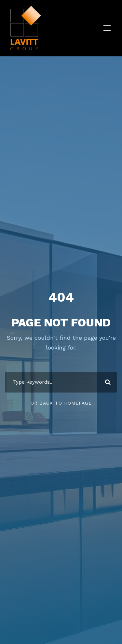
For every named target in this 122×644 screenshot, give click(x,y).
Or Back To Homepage (61, 403)
